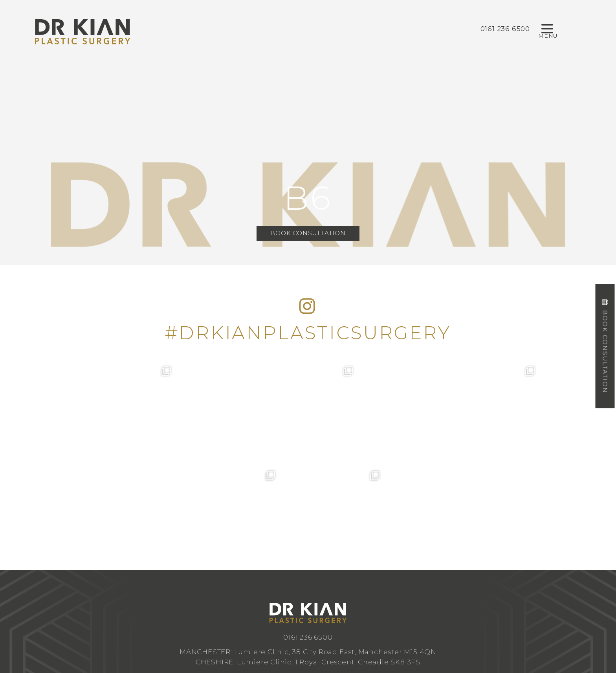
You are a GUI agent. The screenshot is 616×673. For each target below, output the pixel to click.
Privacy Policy (386, 622)
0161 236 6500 (308, 533)
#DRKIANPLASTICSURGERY (308, 333)
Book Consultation (308, 233)
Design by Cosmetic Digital (339, 622)
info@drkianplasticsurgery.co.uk (308, 572)
